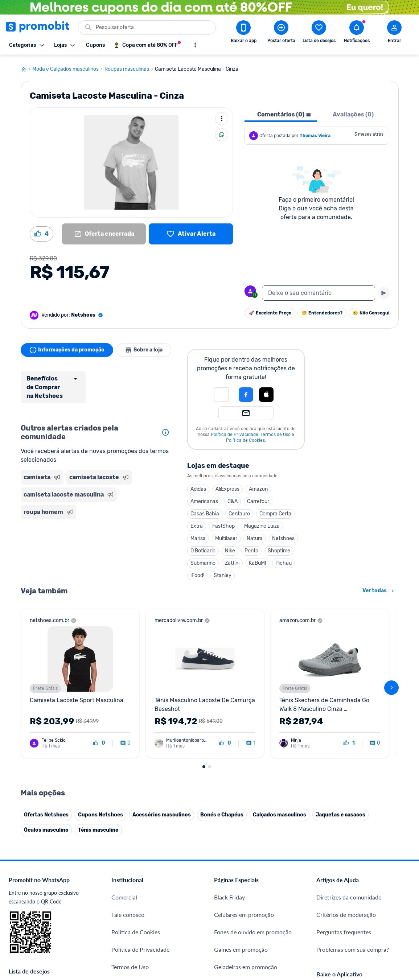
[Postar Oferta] (281, 33)
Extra (197, 523)
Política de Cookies (245, 437)
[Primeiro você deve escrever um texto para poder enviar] (384, 290)
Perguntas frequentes (344, 780)
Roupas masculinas (130, 66)
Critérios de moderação (346, 762)
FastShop (223, 523)
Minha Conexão (132, 928)
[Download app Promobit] (243, 33)
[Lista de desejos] (191, 231)
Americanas (204, 499)
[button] (221, 392)
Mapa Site (124, 832)
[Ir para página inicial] (26, 66)
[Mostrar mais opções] (195, 45)
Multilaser (226, 536)
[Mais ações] (222, 116)
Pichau (284, 560)
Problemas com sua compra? (353, 797)
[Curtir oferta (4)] (42, 231)
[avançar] (391, 610)
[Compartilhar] (222, 132)
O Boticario (203, 548)
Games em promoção (241, 797)
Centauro (239, 511)
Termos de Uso (276, 432)
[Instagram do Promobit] (367, 895)
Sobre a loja (145, 347)
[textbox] (319, 290)
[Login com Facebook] (246, 392)
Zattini (232, 560)
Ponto (251, 548)
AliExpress (227, 486)
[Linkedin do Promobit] (387, 895)
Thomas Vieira (315, 133)
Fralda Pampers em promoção (252, 832)
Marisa (198, 536)
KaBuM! (257, 560)
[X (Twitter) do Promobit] (347, 895)
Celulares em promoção (244, 762)
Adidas (198, 486)
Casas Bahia (205, 511)
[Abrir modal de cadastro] (394, 33)
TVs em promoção (237, 849)
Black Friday (229, 745)
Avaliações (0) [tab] (353, 112)
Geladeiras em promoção (246, 814)
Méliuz (120, 910)
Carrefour (258, 499)
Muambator (126, 945)
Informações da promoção (67, 347)
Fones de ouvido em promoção (253, 780)
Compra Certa (275, 511)
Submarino (203, 560)
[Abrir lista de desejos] (319, 33)
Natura (255, 536)
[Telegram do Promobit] (408, 895)
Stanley (223, 573)
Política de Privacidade (235, 432)
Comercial (124, 745)
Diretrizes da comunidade (349, 745)
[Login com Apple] (266, 392)
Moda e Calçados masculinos (68, 66)
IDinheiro (123, 875)
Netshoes (283, 536)
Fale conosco (128, 762)
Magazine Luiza (262, 523)
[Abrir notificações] (357, 33)
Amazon (258, 486)
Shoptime (279, 548)
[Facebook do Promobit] (326, 895)
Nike (230, 548)
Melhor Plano (129, 893)
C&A (233, 499)
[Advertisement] (97, 549)
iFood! (197, 573)
